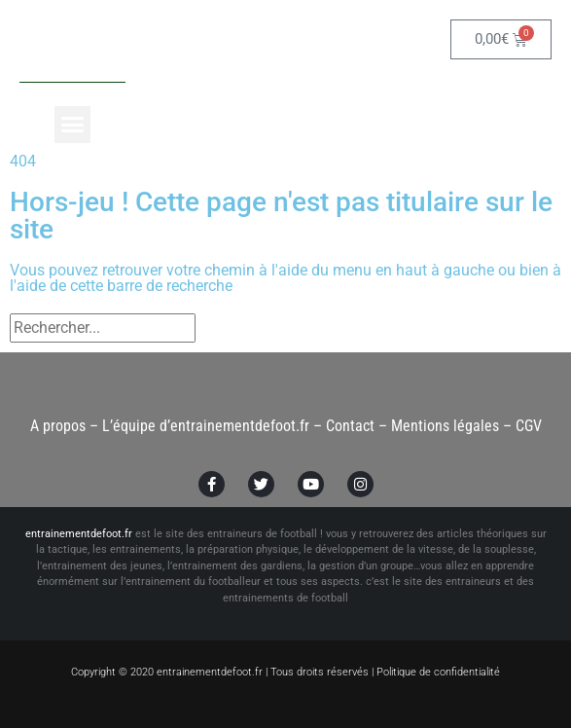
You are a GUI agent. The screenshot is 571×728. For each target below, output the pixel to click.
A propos (58, 426)
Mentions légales (445, 426)
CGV (529, 426)
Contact (350, 426)
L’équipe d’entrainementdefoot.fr (206, 426)
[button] (73, 125)
